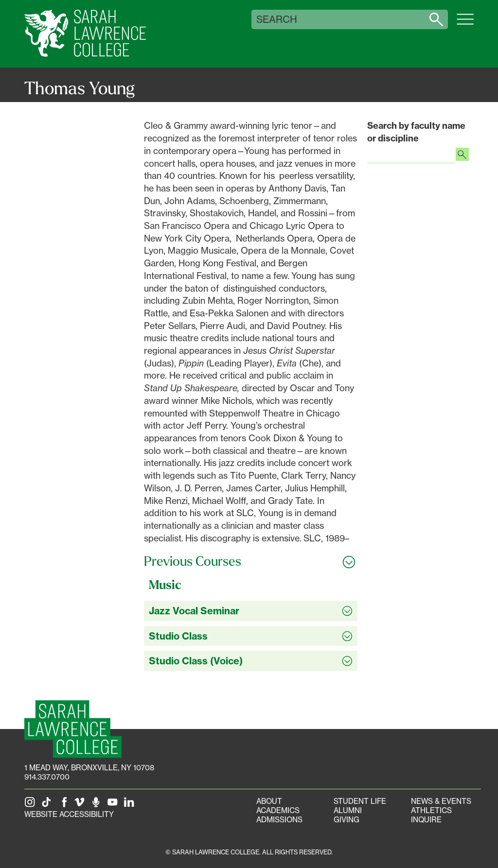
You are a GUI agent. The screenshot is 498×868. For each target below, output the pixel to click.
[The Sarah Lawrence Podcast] (98, 805)
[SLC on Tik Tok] (48, 805)
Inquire (426, 820)
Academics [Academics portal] (278, 810)
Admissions (279, 820)
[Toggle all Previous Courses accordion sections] (251, 561)
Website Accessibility (69, 814)
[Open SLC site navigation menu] (465, 24)
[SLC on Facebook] (65, 805)
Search (277, 19)
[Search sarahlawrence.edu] (436, 19)
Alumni (348, 810)
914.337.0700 (47, 777)
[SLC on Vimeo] (81, 805)
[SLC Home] (85, 34)
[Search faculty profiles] (462, 156)
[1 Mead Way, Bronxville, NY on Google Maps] (89, 768)
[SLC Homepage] (73, 729)
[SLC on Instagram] (32, 805)
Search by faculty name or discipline (416, 132)
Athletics (431, 810)
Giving (347, 820)
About (269, 801)
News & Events (441, 801)
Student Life (360, 801)
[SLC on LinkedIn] (131, 805)
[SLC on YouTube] (114, 805)
